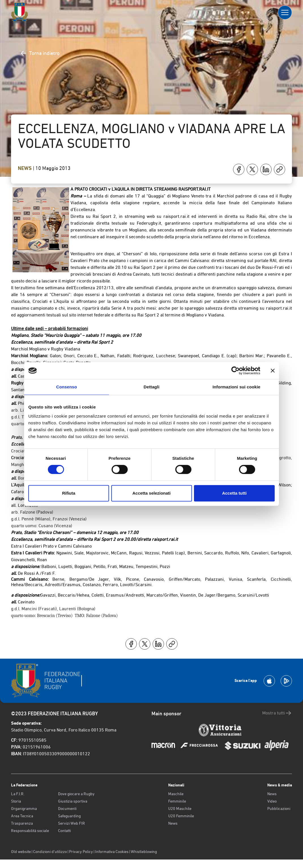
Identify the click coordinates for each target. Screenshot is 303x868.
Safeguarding (69, 816)
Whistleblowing (144, 852)
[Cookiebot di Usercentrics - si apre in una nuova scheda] (235, 371)
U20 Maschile (180, 809)
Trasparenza (22, 823)
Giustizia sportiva (73, 801)
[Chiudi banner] (273, 371)
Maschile (176, 794)
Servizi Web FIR (72, 823)
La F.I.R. (18, 794)
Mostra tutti (277, 713)
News (25, 168)
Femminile (177, 801)
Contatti (64, 831)
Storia (16, 801)
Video (272, 801)
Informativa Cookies (112, 852)
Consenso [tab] (66, 387)
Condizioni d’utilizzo (50, 852)
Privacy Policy (81, 852)
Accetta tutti (234, 493)
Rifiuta (69, 493)
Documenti (67, 809)
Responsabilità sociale (30, 831)
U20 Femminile (181, 816)
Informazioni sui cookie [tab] (237, 387)
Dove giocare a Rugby (76, 794)
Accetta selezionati (151, 493)
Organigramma (24, 809)
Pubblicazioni (279, 809)
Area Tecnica (22, 816)
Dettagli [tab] (151, 387)
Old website (21, 852)
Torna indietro (40, 53)
